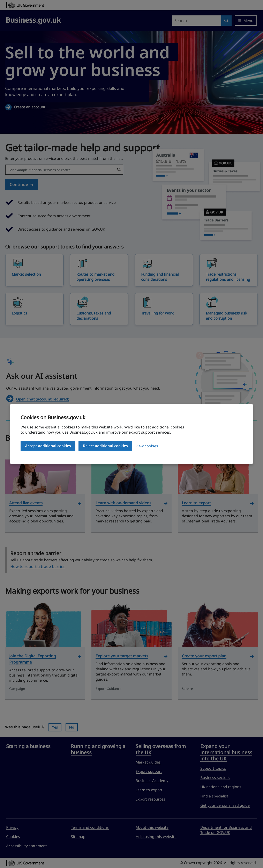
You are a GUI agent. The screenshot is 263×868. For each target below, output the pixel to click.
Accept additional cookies (48, 446)
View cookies (147, 446)
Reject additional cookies (105, 446)
